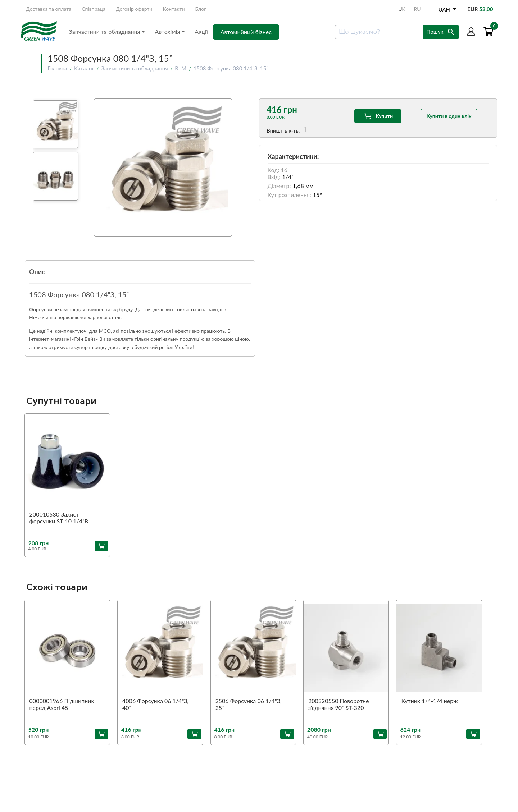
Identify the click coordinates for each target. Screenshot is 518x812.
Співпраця (94, 9)
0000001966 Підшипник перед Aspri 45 (62, 704)
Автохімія (170, 31)
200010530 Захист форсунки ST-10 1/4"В (59, 518)
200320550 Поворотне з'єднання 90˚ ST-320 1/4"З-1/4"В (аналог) (338, 705)
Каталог (84, 68)
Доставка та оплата (49, 9)
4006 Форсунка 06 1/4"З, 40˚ (155, 704)
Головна (57, 68)
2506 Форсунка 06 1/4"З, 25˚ (249, 704)
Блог (201, 9)
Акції (201, 31)
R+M (181, 68)
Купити (378, 116)
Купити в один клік (449, 116)
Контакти (174, 9)
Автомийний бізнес (246, 32)
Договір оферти (134, 9)
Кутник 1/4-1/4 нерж (429, 701)
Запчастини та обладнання (107, 31)
